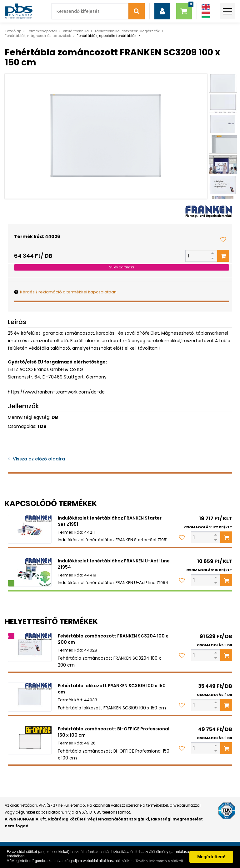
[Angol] (206, 7)
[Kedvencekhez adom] (223, 239)
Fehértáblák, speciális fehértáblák (107, 36)
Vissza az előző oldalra (39, 459)
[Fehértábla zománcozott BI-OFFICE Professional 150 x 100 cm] (30, 740)
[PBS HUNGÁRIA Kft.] (19, 11)
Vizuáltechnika (76, 31)
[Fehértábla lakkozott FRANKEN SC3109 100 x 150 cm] (30, 697)
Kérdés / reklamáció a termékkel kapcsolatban (68, 292)
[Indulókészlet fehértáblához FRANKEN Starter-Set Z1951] (30, 529)
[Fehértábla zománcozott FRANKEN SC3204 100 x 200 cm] (30, 647)
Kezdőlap (13, 31)
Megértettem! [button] (211, 857)
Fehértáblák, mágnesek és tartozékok (38, 36)
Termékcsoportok (42, 31)
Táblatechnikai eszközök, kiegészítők (127, 31)
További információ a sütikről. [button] (160, 861)
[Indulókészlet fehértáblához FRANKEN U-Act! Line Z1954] (30, 572)
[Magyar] (206, 15)
